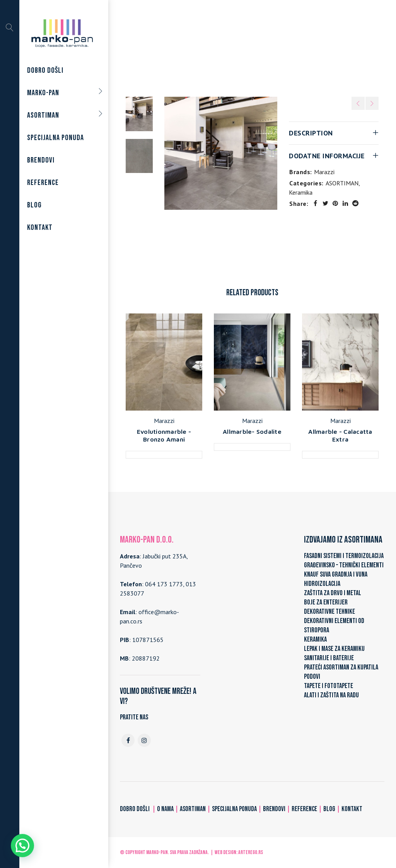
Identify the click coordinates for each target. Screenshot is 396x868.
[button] (22, 846)
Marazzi (324, 172)
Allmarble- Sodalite (252, 431)
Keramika (254, 47)
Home (187, 47)
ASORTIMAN (218, 47)
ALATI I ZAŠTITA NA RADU (331, 695)
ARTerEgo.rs (251, 852)
